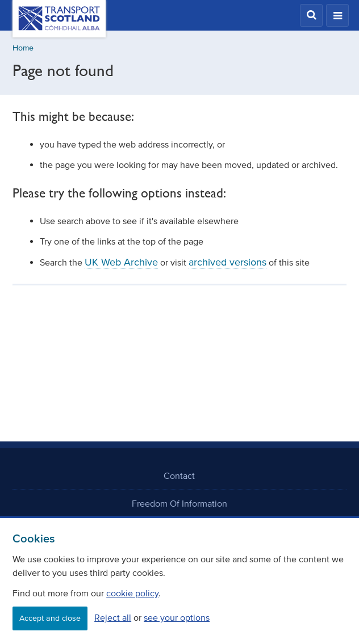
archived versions (227, 262)
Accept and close (50, 618)
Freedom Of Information (179, 503)
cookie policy (132, 593)
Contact (179, 475)
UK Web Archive (121, 262)
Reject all (113, 617)
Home (23, 48)
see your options (177, 617)
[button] (311, 15)
